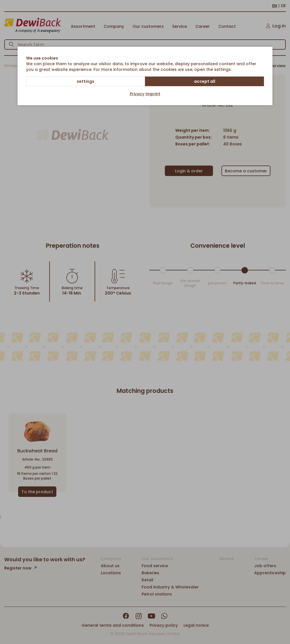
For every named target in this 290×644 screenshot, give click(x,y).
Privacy (137, 94)
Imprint (153, 94)
